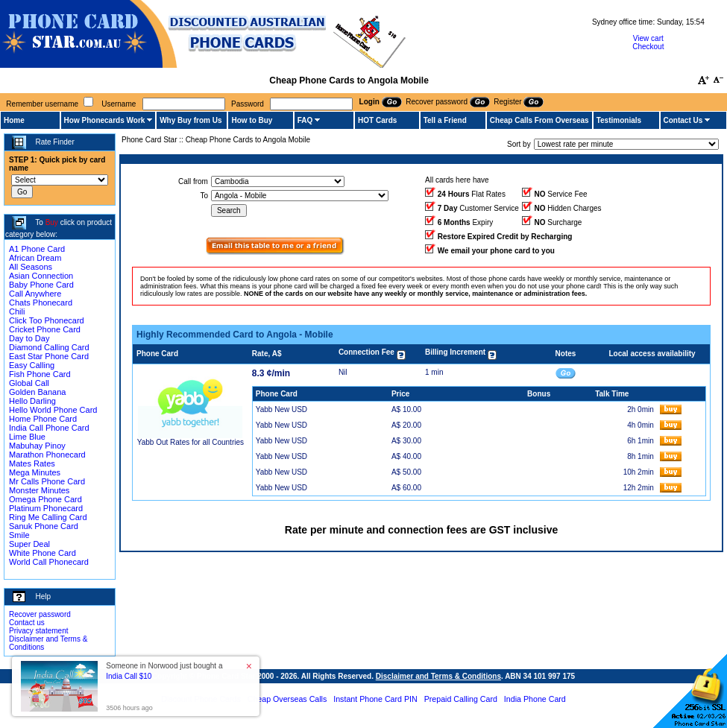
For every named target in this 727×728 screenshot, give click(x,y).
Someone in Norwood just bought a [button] (164, 671)
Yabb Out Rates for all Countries (191, 442)
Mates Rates (32, 463)
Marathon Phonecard (47, 455)
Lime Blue (27, 437)
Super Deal (29, 544)
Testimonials (619, 120)
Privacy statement (38, 631)
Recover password (40, 614)
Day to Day (29, 338)
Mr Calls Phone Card (47, 481)
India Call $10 (129, 676)
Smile (19, 535)
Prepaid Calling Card (461, 699)
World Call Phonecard (49, 562)
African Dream (35, 258)
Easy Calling (32, 365)
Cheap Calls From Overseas (539, 120)
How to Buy (252, 120)
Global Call (29, 383)
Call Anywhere (35, 294)
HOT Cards (377, 120)
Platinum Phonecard (46, 508)
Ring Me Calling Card (48, 517)
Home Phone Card (43, 419)
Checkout (648, 47)
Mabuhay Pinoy (37, 446)
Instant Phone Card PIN (375, 699)
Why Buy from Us (191, 120)
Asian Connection (41, 276)
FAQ (305, 120)
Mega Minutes (35, 472)
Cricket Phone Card (45, 329)
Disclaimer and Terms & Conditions (438, 676)
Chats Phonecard (41, 303)
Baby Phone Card (41, 285)
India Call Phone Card (49, 428)
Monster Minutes (39, 490)
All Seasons (31, 267)
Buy (52, 222)
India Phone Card (535, 699)
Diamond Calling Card (49, 347)
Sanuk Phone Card (44, 526)
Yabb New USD (281, 409)
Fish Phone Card (40, 374)
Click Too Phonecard (47, 320)
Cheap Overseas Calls (287, 699)
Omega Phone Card (45, 499)
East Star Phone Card (49, 356)
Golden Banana (37, 392)
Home (14, 120)
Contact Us (683, 120)
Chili (17, 311)
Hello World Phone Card (53, 410)
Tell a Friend (445, 120)
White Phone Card (43, 553)
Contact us (27, 623)
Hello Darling (32, 401)
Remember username (42, 104)
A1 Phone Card (37, 249)
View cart (648, 38)
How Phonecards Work (105, 120)
